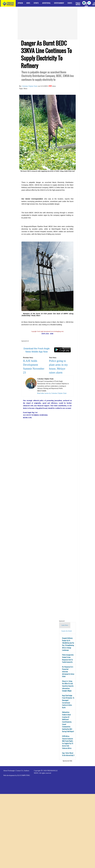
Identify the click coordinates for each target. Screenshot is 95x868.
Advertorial (46, 3)
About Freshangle (9, 771)
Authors (27, 771)
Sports (36, 3)
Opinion (20, 3)
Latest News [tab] (65, 625)
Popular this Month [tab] (67, 631)
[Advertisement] (40, 24)
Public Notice (78, 4)
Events (70, 3)
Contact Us (19, 771)
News (28, 3)
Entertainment (59, 3)
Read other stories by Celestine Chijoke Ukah (52, 393)
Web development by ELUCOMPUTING (17, 775)
